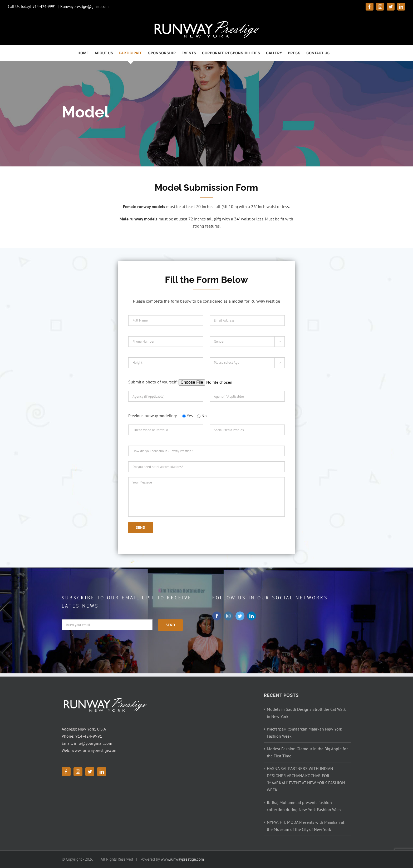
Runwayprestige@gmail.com (84, 6)
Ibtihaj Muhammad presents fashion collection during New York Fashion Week (304, 806)
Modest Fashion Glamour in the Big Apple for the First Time (307, 752)
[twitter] (240, 616)
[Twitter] (90, 772)
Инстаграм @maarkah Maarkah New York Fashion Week (304, 733)
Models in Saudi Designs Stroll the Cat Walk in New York (306, 713)
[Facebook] (66, 772)
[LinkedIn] (102, 772)
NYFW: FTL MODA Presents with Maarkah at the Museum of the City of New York (306, 826)
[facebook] (217, 616)
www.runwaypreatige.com (182, 859)
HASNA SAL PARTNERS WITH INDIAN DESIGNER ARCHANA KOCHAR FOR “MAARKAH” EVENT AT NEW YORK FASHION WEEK (306, 779)
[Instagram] (78, 772)
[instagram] (228, 616)
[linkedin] (252, 616)
